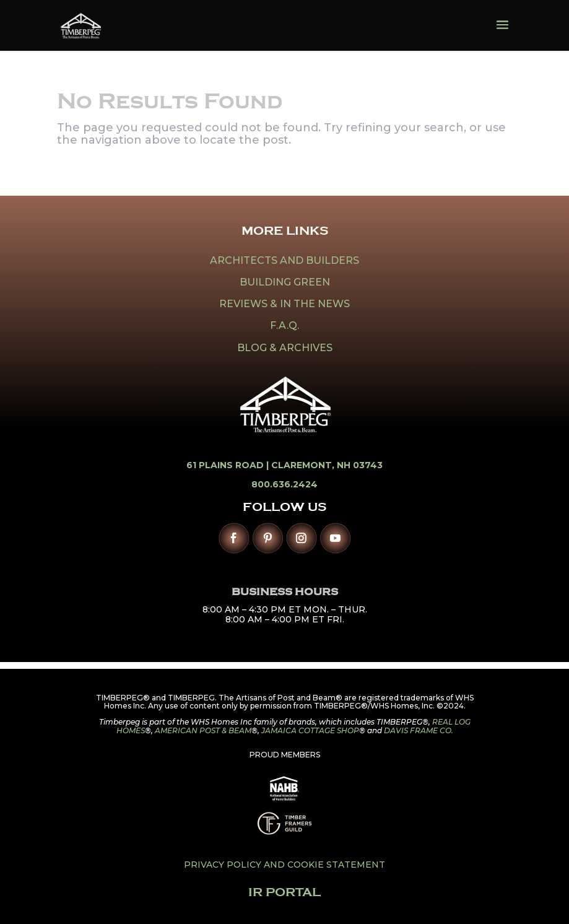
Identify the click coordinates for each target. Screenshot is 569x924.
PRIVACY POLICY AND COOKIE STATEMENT (284, 865)
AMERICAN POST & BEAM (203, 730)
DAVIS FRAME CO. (419, 730)
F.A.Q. (284, 325)
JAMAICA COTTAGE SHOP (310, 730)
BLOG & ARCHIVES (285, 348)
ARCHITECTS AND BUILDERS (284, 260)
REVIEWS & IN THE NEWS (284, 304)
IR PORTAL (284, 892)
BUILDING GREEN (285, 282)
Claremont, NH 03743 (327, 465)
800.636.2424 (284, 484)
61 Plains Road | (229, 465)
